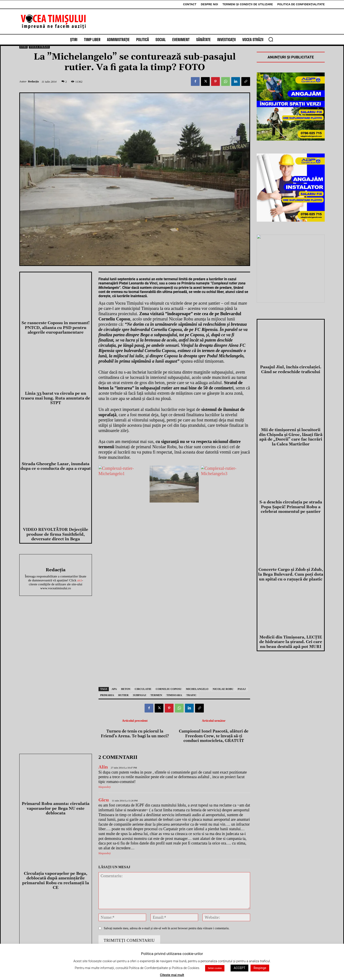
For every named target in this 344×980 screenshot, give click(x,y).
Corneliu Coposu (169, 689)
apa (114, 689)
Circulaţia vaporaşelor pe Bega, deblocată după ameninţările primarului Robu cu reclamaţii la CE (56, 881)
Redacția (33, 81)
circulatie (143, 689)
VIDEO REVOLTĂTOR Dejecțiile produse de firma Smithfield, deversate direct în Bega (56, 534)
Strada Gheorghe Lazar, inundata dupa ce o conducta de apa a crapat (56, 466)
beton (126, 689)
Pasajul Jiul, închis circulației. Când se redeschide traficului (291, 370)
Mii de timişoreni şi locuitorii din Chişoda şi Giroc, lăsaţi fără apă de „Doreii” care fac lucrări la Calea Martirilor (291, 437)
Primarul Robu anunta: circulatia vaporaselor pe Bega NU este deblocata (56, 808)
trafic (191, 695)
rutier (123, 695)
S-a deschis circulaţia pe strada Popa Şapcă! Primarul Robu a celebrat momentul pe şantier (291, 507)
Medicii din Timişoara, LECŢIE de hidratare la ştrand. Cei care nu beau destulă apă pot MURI (291, 642)
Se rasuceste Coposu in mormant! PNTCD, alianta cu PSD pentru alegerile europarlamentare (56, 328)
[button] (271, 39)
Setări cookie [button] (215, 968)
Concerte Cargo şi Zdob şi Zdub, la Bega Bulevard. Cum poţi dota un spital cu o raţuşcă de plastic (291, 574)
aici (80, 580)
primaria (107, 695)
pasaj (242, 689)
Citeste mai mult (172, 975)
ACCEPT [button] (239, 968)
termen (156, 695)
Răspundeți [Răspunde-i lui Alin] (105, 787)
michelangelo (197, 689)
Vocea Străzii (39, 47)
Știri (23, 47)
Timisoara (174, 695)
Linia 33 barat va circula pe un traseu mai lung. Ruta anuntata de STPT (56, 398)
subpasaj (140, 695)
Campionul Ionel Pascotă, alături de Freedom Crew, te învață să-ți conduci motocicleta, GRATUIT (214, 736)
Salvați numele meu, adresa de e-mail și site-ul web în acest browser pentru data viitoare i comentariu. (167, 928)
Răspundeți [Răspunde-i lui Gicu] (105, 853)
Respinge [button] (260, 968)
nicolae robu (223, 689)
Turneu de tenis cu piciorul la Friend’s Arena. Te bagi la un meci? (135, 734)
